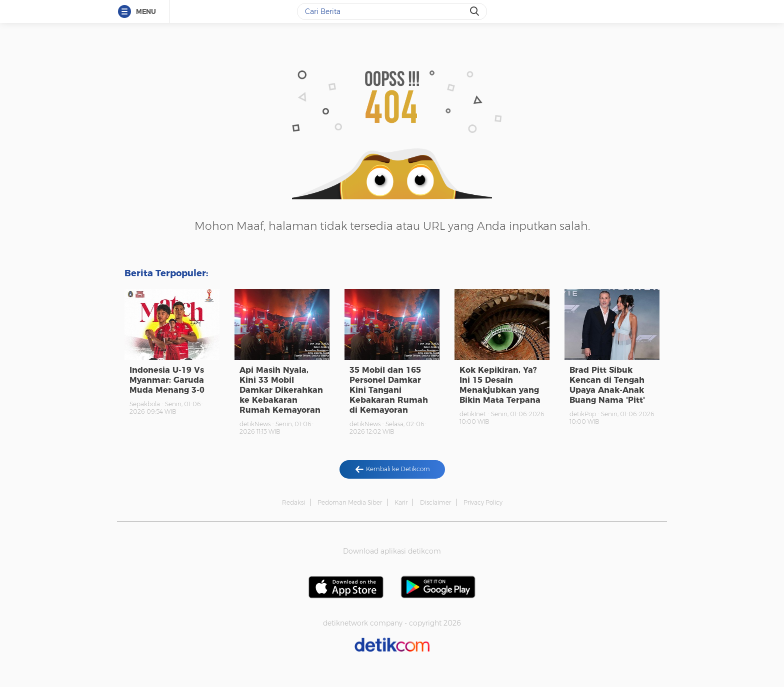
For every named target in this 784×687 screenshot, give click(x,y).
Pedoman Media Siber (350, 502)
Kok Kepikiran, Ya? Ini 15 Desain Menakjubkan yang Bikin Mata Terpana (500, 385)
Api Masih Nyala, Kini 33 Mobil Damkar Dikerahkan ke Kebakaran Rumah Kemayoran (281, 390)
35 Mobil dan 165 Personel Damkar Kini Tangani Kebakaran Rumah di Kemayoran (389, 390)
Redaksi (293, 502)
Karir (401, 502)
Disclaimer (435, 502)
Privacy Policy (483, 502)
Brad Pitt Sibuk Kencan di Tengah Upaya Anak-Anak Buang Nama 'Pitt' (607, 385)
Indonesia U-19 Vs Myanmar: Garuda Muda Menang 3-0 (167, 380)
